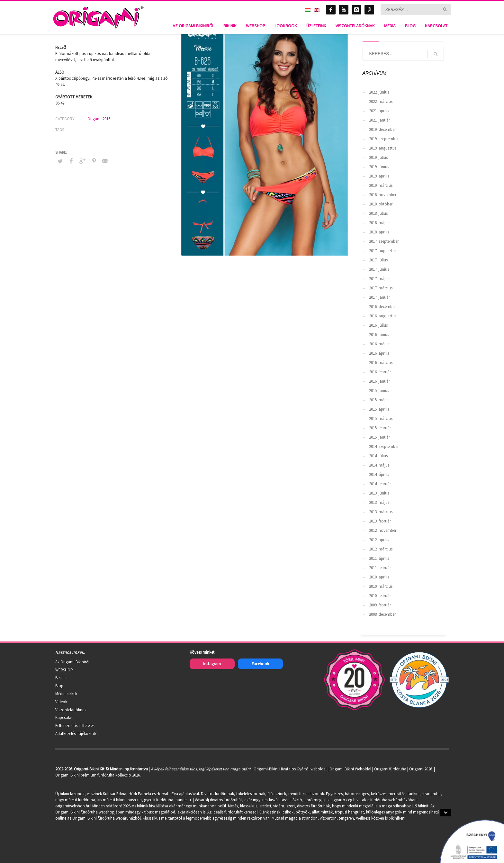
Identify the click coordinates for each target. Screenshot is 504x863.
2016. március (381, 363)
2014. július (378, 456)
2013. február (380, 521)
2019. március (381, 185)
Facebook (260, 664)
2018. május (379, 223)
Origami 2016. (99, 119)
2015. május (379, 400)
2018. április (379, 232)
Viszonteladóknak (71, 710)
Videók (61, 702)
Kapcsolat (64, 718)
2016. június (379, 335)
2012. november (383, 530)
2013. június (379, 493)
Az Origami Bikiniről (72, 662)
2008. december (382, 614)
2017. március (381, 288)
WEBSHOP (64, 670)
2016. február (380, 372)
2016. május (379, 344)
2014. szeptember (384, 446)
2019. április (379, 176)
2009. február (380, 605)
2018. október (381, 204)
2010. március (381, 586)
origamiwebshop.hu (73, 806)
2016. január (379, 381)
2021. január (379, 120)
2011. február (380, 568)
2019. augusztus (383, 148)
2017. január (379, 297)
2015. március (381, 418)
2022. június (379, 92)
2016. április (379, 353)
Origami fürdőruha (390, 769)
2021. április (379, 111)
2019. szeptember (384, 139)
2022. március (381, 101)
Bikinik (61, 678)
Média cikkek (66, 694)
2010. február (380, 596)
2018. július (378, 213)
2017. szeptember (384, 241)
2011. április (379, 558)
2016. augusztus (383, 316)
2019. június (379, 167)
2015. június (379, 391)
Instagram (212, 664)
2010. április (379, 577)
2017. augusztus (383, 251)
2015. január (379, 437)
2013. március (381, 512)
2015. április (379, 409)
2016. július (378, 325)
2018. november (383, 195)
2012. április (379, 540)
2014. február (380, 484)
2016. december (382, 307)
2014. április (379, 474)
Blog (59, 686)
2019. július (378, 157)
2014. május (379, 465)
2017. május (379, 279)
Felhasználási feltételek (75, 726)
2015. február (380, 428)
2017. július (378, 260)
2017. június (379, 269)
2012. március (381, 549)
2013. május (379, 502)
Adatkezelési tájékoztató (76, 734)
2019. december (382, 129)
